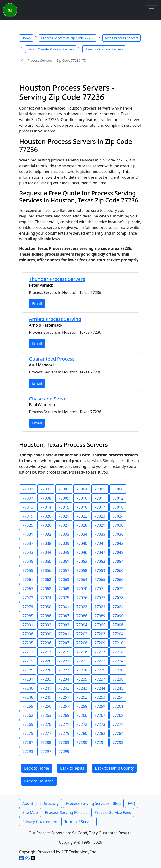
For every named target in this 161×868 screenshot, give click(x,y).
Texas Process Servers (121, 38)
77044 (46, 552)
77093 (64, 625)
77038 (46, 543)
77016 (82, 507)
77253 (100, 697)
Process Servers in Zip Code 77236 (68, 38)
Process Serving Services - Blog (93, 803)
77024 (118, 516)
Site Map (30, 812)
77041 (100, 543)
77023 (100, 516)
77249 (46, 697)
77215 (64, 652)
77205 (28, 643)
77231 (28, 679)
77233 (46, 679)
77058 (82, 570)
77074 (46, 598)
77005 (100, 489)
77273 (100, 724)
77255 (28, 706)
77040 (82, 543)
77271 (64, 724)
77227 (64, 670)
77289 (64, 742)
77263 (46, 715)
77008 (46, 498)
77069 (64, 589)
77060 (118, 570)
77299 (64, 752)
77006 (118, 489)
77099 (46, 634)
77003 (64, 489)
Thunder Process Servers (57, 279)
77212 (28, 652)
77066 (118, 580)
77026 (46, 525)
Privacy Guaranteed (40, 822)
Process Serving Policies (66, 812)
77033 (64, 534)
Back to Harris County (114, 768)
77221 (64, 661)
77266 (82, 715)
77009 (64, 498)
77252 (82, 697)
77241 (46, 688)
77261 (118, 706)
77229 (100, 670)
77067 (28, 589)
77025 (28, 525)
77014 (46, 507)
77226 (46, 670)
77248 (28, 697)
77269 (28, 724)
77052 (82, 561)
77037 (28, 543)
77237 (100, 679)
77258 (82, 706)
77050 (46, 561)
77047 (100, 552)
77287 (28, 742)
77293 (28, 752)
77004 (82, 489)
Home (26, 38)
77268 (118, 715)
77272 (82, 724)
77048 (118, 552)
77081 (64, 607)
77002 (46, 489)
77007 (28, 498)
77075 (64, 598)
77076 (82, 598)
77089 (100, 616)
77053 (100, 561)
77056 (46, 570)
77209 (100, 643)
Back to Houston (39, 781)
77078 (118, 598)
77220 (46, 661)
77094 (82, 625)
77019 (28, 516)
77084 (118, 607)
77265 (64, 715)
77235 (82, 679)
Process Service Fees (113, 812)
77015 (64, 507)
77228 (82, 670)
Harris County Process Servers (51, 49)
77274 (118, 724)
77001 (28, 489)
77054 (118, 561)
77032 (46, 534)
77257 (64, 706)
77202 (82, 634)
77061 (28, 580)
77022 (82, 516)
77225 (28, 670)
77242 (64, 688)
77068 (46, 589)
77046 (82, 552)
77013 (28, 507)
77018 (118, 507)
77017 (100, 507)
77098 (28, 634)
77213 (46, 652)
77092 (46, 625)
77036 (118, 534)
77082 (82, 607)
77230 (118, 670)
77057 (64, 570)
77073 (28, 598)
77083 (100, 607)
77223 (100, 661)
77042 (118, 543)
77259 (100, 706)
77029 (100, 525)
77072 (118, 589)
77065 (100, 580)
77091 (28, 625)
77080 (46, 607)
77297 (46, 752)
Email (37, 304)
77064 (82, 580)
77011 (100, 498)
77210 (118, 643)
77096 (118, 625)
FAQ (132, 803)
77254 (118, 697)
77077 (100, 598)
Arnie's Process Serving (55, 319)
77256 (46, 706)
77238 (118, 679)
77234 (64, 679)
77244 (100, 688)
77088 (82, 616)
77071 (100, 589)
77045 (64, 552)
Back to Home (37, 768)
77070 (82, 589)
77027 (64, 525)
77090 (118, 616)
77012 (118, 498)
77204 (118, 634)
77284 (118, 733)
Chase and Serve (48, 399)
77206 (46, 643)
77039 (64, 543)
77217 (100, 652)
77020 (46, 516)
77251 (64, 697)
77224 (118, 661)
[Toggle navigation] (152, 10)
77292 (118, 742)
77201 (64, 634)
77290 (82, 742)
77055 (28, 570)
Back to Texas (72, 768)
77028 (82, 525)
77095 (100, 625)
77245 (118, 688)
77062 (46, 580)
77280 (82, 733)
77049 (28, 561)
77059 (100, 570)
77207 (64, 643)
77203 (100, 634)
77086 (46, 616)
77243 (82, 688)
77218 (118, 652)
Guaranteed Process (52, 359)
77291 (100, 742)
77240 (28, 688)
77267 (100, 715)
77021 (64, 516)
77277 (46, 733)
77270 (46, 724)
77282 (100, 733)
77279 (64, 733)
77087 (64, 616)
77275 (28, 733)
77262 (28, 715)
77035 (100, 534)
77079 (28, 607)
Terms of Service (79, 822)
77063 (64, 580)
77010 (82, 498)
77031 (28, 534)
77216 (82, 652)
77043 (28, 552)
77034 (82, 534)
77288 (46, 742)
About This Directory (40, 803)
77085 (28, 616)
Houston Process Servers (104, 49)
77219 (28, 661)
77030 (118, 525)
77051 (64, 561)
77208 (82, 643)
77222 (82, 661)
